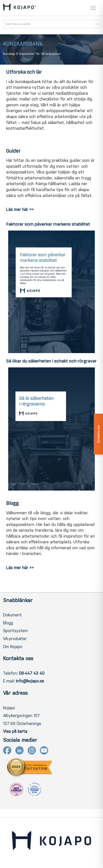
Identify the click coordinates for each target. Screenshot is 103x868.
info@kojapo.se (30, 681)
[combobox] (51, 24)
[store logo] (19, 8)
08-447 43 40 (32, 673)
